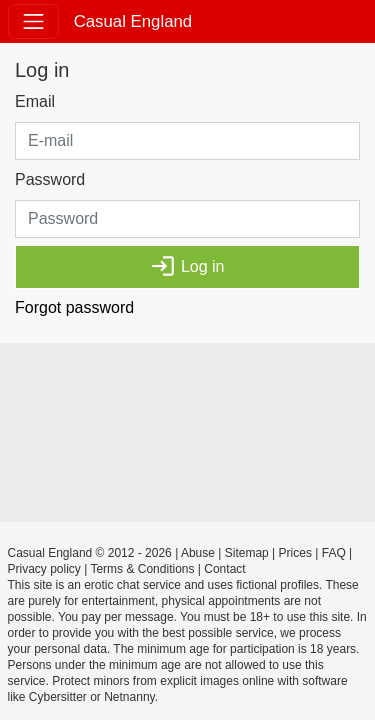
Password (50, 179)
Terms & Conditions (142, 569)
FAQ (334, 553)
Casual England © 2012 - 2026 (90, 553)
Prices (295, 553)
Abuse (198, 553)
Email (35, 101)
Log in (187, 266)
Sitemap (247, 553)
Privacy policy (44, 569)
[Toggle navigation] (33, 21)
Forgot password (74, 307)
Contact (224, 569)
